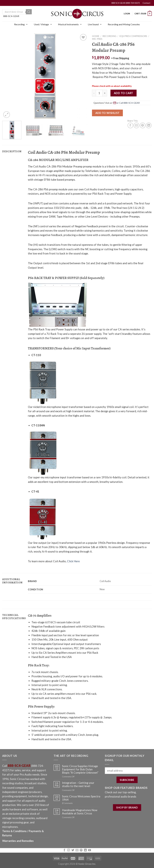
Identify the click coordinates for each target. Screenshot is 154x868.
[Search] (29, 12)
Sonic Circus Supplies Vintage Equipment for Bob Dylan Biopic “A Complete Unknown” (80, 769)
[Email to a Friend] (136, 125)
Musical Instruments (70, 24)
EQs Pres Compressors (133, 36)
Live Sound (95, 24)
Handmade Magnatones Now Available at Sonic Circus (80, 812)
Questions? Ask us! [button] (117, 103)
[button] (27, 24)
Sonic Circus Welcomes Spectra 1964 (81, 798)
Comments (67, 803)
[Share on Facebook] (130, 125)
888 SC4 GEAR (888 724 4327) (126, 3)
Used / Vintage (43, 24)
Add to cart (124, 93)
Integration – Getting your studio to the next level (78, 784)
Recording (21, 24)
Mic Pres (97, 39)
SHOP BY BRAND (127, 807)
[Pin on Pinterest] (143, 125)
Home (96, 36)
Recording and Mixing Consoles (124, 24)
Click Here (73, 561)
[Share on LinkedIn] (149, 125)
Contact (146, 3)
